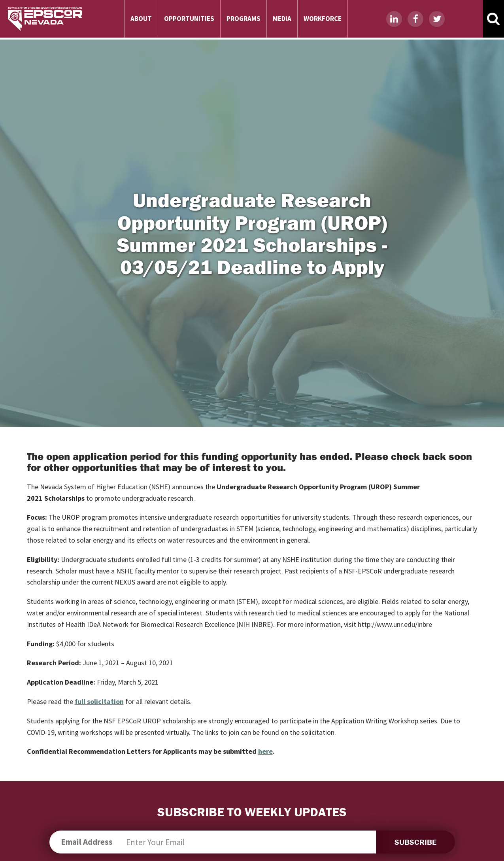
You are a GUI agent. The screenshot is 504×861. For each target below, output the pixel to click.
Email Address (87, 842)
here (265, 751)
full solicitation (99, 701)
